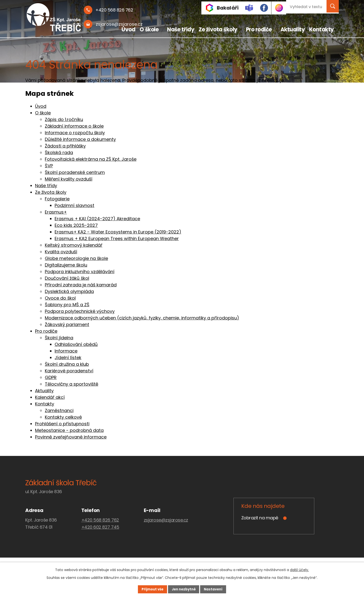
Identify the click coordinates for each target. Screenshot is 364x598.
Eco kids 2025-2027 (76, 225)
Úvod (128, 30)
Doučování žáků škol (67, 278)
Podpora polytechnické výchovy (80, 311)
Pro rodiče (259, 30)
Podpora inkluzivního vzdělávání (80, 272)
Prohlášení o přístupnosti (62, 424)
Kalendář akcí (50, 397)
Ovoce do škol (60, 298)
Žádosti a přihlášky (65, 146)
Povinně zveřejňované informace (71, 437)
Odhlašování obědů (76, 344)
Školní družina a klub (67, 364)
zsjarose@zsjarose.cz (166, 520)
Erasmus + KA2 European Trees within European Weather (117, 238)
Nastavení (218, 589)
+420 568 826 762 (100, 520)
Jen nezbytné (184, 589)
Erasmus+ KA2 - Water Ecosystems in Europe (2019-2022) (118, 232)
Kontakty (322, 30)
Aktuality (293, 30)
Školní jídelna (59, 338)
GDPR (51, 377)
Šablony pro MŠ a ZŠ (67, 305)
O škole (149, 30)
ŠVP (49, 166)
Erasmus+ (56, 212)
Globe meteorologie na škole (76, 258)
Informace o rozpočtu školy (75, 133)
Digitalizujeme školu (66, 265)
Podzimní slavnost (74, 205)
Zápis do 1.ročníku (64, 119)
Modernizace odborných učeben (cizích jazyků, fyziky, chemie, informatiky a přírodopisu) (142, 318)
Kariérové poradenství (69, 371)
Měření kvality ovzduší (69, 179)
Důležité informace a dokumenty (80, 139)
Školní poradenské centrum (75, 172)
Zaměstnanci (59, 410)
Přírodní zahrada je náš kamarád (81, 285)
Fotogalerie (57, 199)
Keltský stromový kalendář (74, 245)
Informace (66, 351)
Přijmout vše (148, 589)
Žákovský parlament (67, 324)
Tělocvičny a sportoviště (72, 384)
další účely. (299, 569)
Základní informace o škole (74, 126)
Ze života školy (218, 30)
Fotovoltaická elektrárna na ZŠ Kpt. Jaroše (91, 159)
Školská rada (59, 153)
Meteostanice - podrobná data (69, 430)
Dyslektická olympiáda (69, 291)
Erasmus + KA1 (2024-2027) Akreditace (97, 219)
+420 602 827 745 (100, 527)
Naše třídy (181, 30)
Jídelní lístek (68, 358)
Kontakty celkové (63, 417)
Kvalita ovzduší (61, 252)
